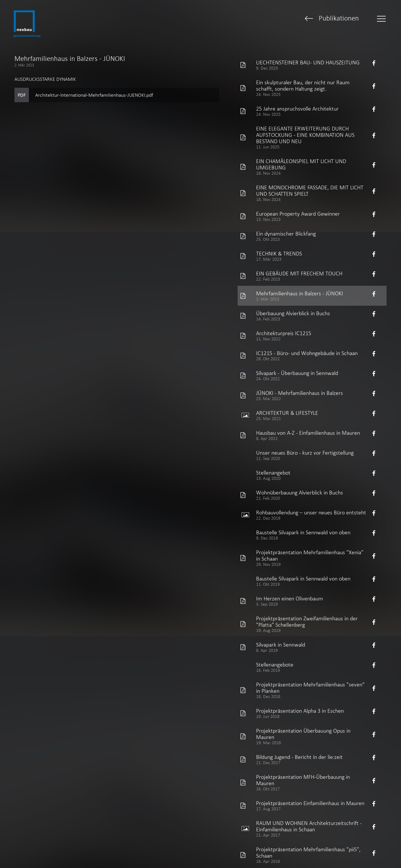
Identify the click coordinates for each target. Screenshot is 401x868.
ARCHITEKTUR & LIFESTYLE (287, 413)
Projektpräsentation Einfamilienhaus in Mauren (310, 803)
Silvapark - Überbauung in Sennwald (297, 373)
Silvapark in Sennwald (281, 645)
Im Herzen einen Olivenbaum (290, 598)
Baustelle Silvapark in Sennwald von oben (303, 532)
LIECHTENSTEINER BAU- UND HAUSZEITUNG (308, 62)
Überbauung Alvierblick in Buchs (293, 313)
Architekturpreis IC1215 (284, 333)
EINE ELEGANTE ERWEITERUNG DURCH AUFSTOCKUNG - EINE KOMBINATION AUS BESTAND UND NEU (305, 135)
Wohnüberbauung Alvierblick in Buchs (300, 492)
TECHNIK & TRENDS (279, 253)
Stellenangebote (275, 664)
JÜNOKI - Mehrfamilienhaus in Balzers (300, 393)
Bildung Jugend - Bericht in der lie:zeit (299, 757)
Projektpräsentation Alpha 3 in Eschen (300, 711)
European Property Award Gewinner (298, 214)
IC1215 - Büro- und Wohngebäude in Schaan (307, 353)
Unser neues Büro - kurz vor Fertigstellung (305, 453)
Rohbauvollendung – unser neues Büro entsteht (311, 512)
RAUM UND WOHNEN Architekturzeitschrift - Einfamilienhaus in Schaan (309, 826)
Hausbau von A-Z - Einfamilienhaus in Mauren (308, 433)
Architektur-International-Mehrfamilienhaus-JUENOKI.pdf (94, 95)
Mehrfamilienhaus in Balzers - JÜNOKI (300, 293)
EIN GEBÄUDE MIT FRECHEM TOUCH (299, 273)
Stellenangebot (273, 473)
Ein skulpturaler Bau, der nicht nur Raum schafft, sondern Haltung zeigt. (303, 85)
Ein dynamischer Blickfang (286, 234)
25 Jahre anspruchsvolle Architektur (297, 109)
